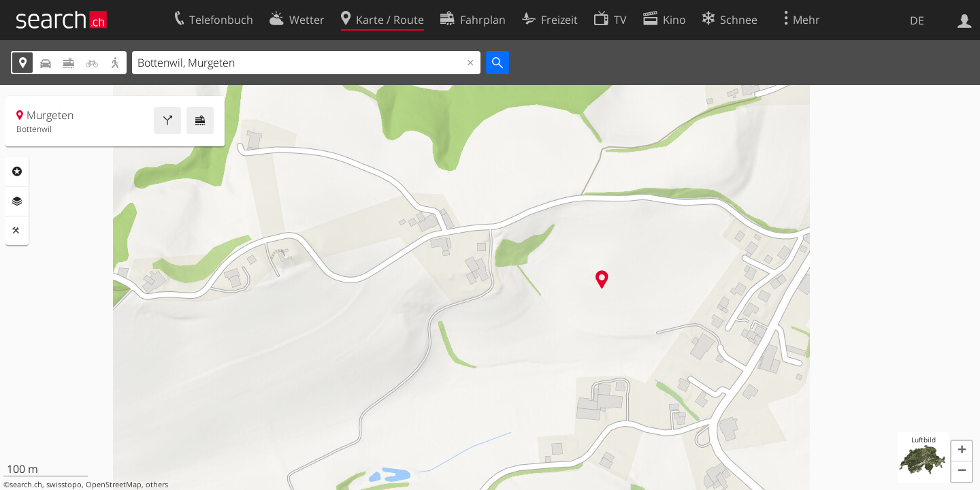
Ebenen (17, 201)
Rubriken (17, 171)
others (157, 485)
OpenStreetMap (114, 485)
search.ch (26, 485)
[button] (962, 451)
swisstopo (64, 485)
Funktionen (17, 231)
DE (917, 20)
